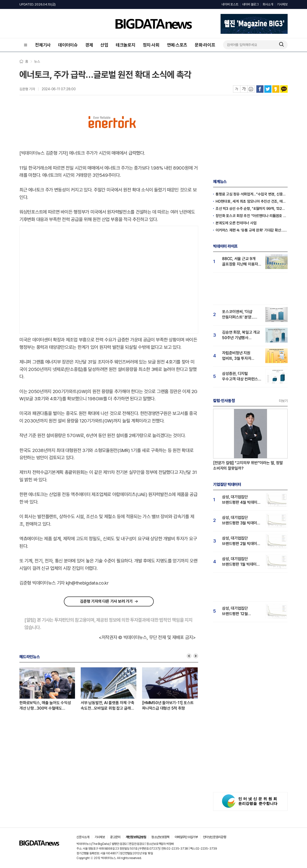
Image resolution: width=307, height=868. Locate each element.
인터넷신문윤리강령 (214, 837)
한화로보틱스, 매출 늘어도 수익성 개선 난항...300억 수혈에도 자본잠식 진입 (45, 706)
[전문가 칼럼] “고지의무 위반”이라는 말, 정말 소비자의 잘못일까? (248, 466)
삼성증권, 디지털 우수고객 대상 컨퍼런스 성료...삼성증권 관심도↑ (241, 377)
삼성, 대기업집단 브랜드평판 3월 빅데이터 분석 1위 (241, 521)
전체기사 (43, 45)
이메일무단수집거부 (186, 837)
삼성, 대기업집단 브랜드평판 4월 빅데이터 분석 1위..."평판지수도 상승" (241, 500)
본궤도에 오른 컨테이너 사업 (236, 223)
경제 (89, 45)
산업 (104, 45)
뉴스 (37, 61)
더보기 (283, 401)
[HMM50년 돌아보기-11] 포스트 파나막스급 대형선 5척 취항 (168, 706)
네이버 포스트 (230, 4)
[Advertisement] (48, 279)
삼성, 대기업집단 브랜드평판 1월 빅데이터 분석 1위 (241, 562)
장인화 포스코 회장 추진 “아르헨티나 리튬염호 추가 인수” (252, 216)
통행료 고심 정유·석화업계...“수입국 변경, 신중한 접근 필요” (252, 194)
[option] (50, 689)
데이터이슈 (68, 45)
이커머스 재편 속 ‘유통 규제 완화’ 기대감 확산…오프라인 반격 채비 (252, 230)
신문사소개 (83, 837)
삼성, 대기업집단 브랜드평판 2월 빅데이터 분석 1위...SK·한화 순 (241, 541)
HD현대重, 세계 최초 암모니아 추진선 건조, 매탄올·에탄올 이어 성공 (252, 201)
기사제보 (282, 4)
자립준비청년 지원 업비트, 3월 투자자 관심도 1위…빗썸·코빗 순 (241, 356)
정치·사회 (151, 45)
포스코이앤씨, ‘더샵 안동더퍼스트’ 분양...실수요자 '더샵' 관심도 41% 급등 (239, 315)
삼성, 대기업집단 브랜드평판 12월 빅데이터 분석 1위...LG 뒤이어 (240, 611)
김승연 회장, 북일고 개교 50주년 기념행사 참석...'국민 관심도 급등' (241, 335)
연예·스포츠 (177, 45)
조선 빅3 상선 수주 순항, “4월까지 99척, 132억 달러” (252, 209)
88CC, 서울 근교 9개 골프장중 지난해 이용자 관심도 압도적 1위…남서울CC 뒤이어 (240, 262)
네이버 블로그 (250, 4)
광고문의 (115, 837)
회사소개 (268, 4)
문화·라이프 (205, 45)
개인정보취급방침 (136, 837)
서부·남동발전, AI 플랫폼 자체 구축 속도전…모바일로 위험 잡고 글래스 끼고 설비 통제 (108, 706)
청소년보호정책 (160, 837)
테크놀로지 (126, 45)
